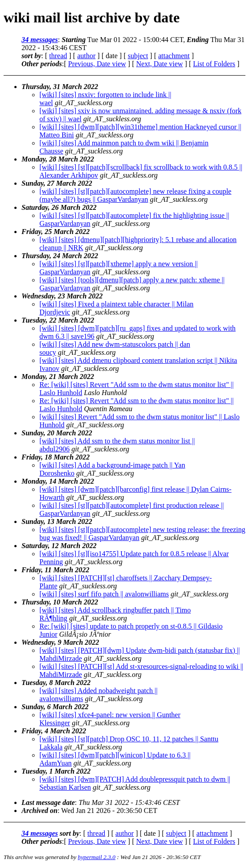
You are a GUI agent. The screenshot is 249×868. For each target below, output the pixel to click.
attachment (174, 56)
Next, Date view (159, 64)
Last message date (48, 802)
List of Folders (214, 64)
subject (138, 56)
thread (58, 56)
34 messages (40, 40)
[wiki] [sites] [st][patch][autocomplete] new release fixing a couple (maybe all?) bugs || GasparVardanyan (135, 195)
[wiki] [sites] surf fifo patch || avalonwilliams (104, 594)
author (86, 56)
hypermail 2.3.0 (97, 857)
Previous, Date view (97, 64)
